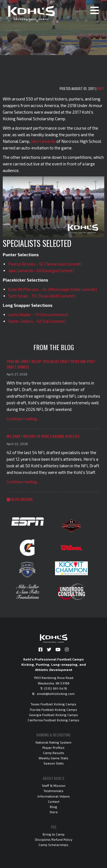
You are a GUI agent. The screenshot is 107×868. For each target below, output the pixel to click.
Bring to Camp (54, 834)
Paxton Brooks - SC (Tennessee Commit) (45, 264)
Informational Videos (54, 796)
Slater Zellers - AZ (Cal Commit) (37, 321)
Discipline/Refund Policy (54, 839)
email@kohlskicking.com (56, 694)
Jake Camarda (43, 141)
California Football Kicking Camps (53, 720)
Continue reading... (23, 419)
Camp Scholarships (53, 845)
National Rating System (53, 742)
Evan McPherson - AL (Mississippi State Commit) (53, 289)
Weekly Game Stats (53, 758)
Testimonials (53, 791)
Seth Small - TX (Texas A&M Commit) (42, 296)
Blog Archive (20, 499)
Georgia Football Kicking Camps (53, 715)
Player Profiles (53, 747)
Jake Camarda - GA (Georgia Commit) (41, 271)
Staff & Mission (54, 785)
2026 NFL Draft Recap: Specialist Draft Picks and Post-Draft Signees (51, 364)
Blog (53, 807)
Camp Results (54, 753)
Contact (54, 801)
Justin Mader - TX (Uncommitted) (38, 315)
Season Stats (54, 763)
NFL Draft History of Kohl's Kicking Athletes (43, 436)
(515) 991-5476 (56, 688)
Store (54, 812)
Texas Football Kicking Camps (53, 704)
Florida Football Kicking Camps (53, 709)
